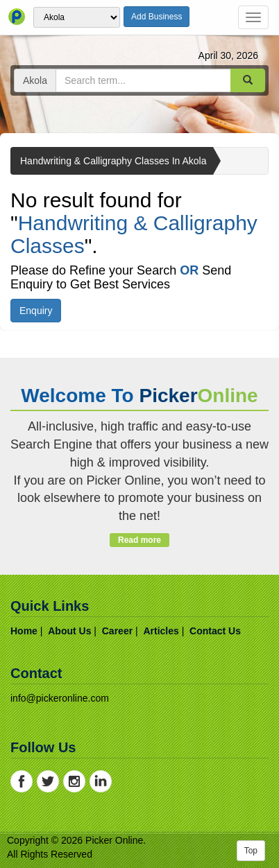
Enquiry (36, 311)
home (24, 631)
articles (161, 631)
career (117, 631)
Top (251, 851)
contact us (215, 631)
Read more (139, 540)
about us (69, 631)
